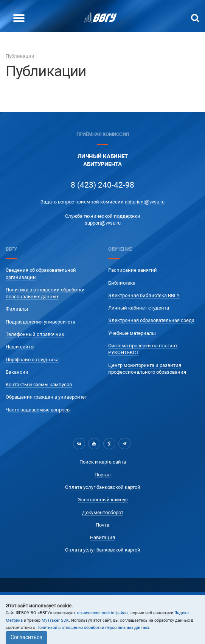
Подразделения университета (40, 322)
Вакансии (17, 372)
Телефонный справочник (35, 334)
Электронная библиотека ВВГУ (144, 295)
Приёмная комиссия (102, 134)
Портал (103, 475)
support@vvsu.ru (103, 223)
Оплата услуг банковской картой (103, 487)
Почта (102, 525)
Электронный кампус (103, 500)
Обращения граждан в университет (46, 397)
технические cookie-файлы (102, 613)
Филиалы (17, 309)
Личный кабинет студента (139, 308)
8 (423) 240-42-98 (102, 185)
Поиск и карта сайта (103, 462)
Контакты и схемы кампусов (39, 384)
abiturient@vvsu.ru (145, 202)
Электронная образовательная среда (151, 320)
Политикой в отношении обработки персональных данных (93, 628)
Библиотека (122, 283)
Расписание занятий (133, 270)
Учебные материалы (132, 333)
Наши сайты (20, 347)
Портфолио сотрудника (32, 360)
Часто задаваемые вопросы (38, 410)
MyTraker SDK (55, 620)
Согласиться (26, 637)
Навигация (102, 537)
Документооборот (103, 512)
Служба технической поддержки (103, 216)
